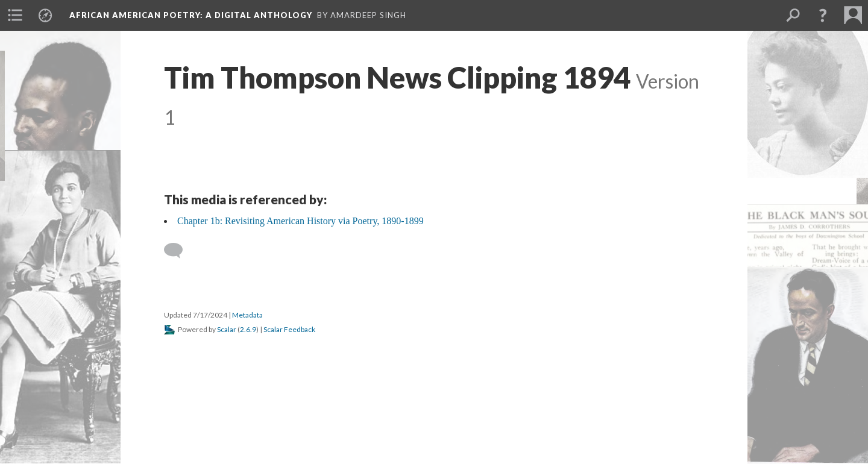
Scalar (227, 329)
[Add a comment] (179, 251)
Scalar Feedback (289, 329)
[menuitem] (15, 15)
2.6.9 (248, 329)
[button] (823, 15)
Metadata (247, 315)
